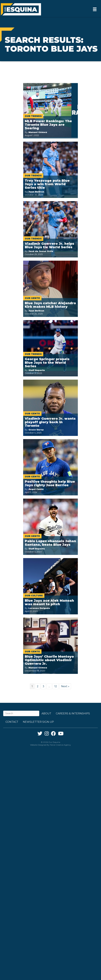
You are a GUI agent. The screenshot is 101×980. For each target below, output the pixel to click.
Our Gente (32, 298)
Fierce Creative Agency (60, 745)
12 (56, 686)
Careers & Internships (73, 713)
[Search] (21, 713)
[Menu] (95, 9)
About (46, 713)
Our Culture (34, 596)
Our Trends (33, 116)
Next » (65, 686)
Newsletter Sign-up (38, 722)
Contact (12, 722)
